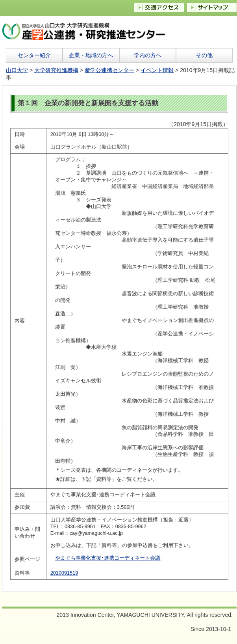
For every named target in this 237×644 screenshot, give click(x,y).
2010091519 (64, 573)
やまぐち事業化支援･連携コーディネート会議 (108, 558)
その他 (204, 55)
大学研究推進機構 (56, 70)
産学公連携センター (109, 70)
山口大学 (17, 70)
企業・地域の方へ (91, 55)
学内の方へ (148, 55)
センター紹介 (34, 55)
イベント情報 (157, 70)
